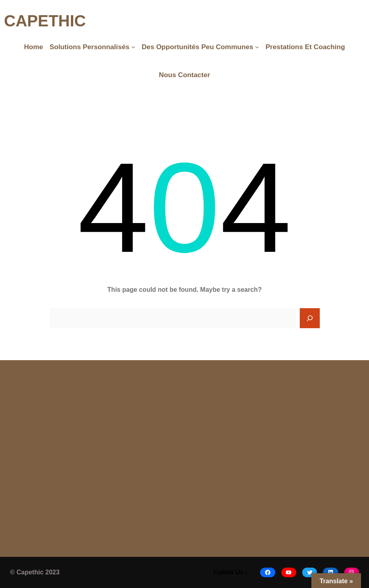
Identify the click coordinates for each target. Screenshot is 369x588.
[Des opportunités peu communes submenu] (257, 47)
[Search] (310, 318)
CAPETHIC (45, 21)
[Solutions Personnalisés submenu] (133, 47)
